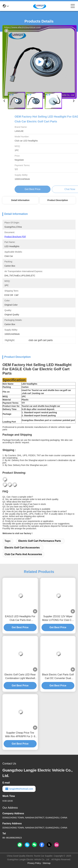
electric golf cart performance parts (40, 541)
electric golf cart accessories (22, 548)
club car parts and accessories (23, 554)
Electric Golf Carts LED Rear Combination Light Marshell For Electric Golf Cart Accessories (20, 677)
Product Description (58, 200)
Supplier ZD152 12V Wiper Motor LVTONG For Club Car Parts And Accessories (58, 619)
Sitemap (47, 863)
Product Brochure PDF (15, 237)
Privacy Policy (34, 863)
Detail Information (20, 200)
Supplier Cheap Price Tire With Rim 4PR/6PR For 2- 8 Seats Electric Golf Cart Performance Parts (20, 735)
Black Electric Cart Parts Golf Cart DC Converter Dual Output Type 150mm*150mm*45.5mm (58, 677)
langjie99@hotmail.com (19, 789)
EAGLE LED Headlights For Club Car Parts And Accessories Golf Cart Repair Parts (20, 619)
